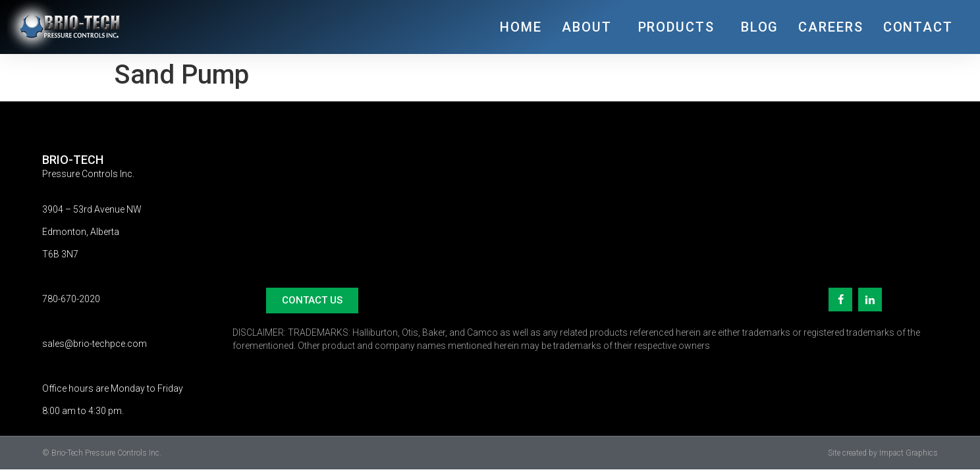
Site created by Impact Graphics (883, 453)
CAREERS (830, 27)
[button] (312, 301)
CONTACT (918, 27)
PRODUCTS (680, 27)
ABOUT (590, 27)
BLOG (760, 27)
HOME (521, 27)
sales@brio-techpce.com (95, 344)
